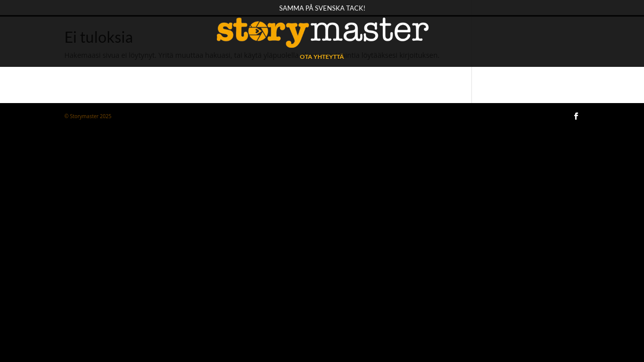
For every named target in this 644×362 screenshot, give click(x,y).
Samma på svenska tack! (322, 9)
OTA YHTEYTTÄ (322, 57)
